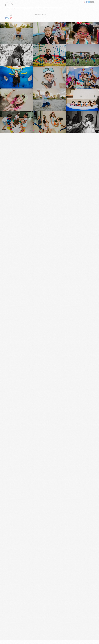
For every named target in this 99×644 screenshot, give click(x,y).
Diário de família (24, 8)
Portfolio (16, 8)
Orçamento (46, 8)
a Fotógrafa (39, 8)
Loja (61, 8)
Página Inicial (9, 8)
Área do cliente (54, 8)
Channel (32, 8)
